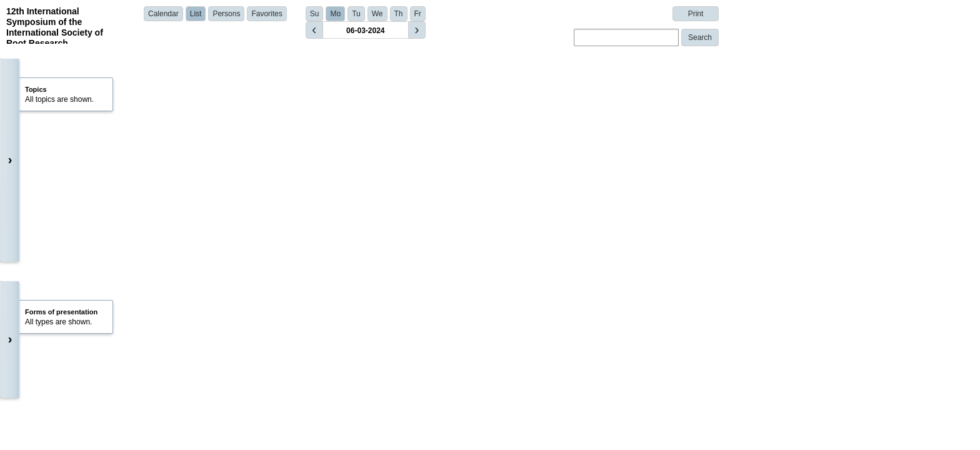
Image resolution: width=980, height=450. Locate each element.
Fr (418, 14)
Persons (226, 14)
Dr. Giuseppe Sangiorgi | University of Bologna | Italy (287, 243)
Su (315, 14)
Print (696, 14)
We (377, 14)
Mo (335, 14)
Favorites (267, 14)
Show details (225, 261)
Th (399, 14)
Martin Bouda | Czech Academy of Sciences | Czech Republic (302, 403)
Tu (356, 14)
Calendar (163, 14)
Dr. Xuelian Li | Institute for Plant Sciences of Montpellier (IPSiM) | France (322, 318)
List (196, 14)
